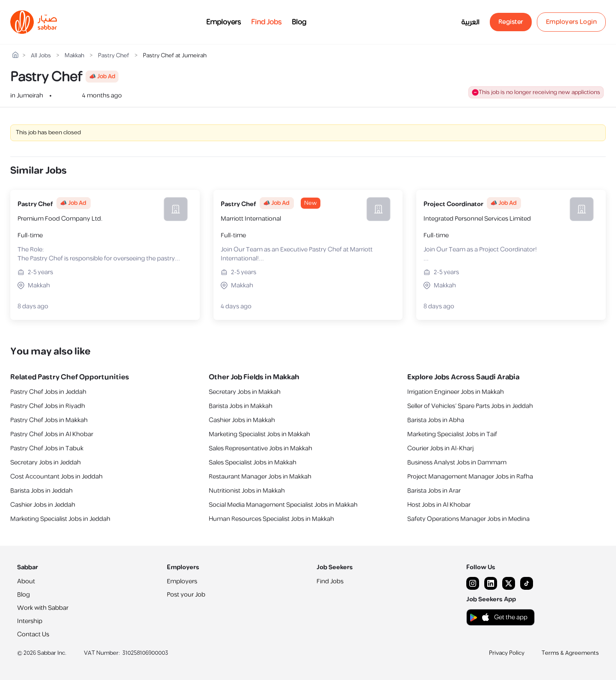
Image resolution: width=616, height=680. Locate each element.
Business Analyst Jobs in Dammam (457, 463)
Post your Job (186, 595)
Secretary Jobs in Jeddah (46, 463)
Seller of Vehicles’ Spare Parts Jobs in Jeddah (470, 406)
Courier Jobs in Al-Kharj (440, 448)
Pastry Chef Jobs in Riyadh (48, 406)
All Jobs (41, 56)
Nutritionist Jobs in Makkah (247, 491)
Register (511, 22)
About (26, 581)
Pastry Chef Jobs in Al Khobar (52, 434)
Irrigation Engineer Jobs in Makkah (456, 392)
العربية (470, 22)
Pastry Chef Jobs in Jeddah (48, 392)
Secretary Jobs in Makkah (245, 392)
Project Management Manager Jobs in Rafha (470, 477)
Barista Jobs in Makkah (241, 406)
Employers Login (572, 22)
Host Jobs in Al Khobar (439, 505)
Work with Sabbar (43, 608)
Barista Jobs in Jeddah (41, 491)
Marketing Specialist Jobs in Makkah (259, 434)
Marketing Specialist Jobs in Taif (452, 434)
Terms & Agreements (570, 653)
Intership (30, 621)
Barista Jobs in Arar (434, 491)
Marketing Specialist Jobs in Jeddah (60, 519)
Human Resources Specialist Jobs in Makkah (271, 519)
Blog (299, 22)
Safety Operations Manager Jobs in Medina (468, 519)
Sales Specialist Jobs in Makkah (253, 463)
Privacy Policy (507, 653)
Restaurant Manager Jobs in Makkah (260, 477)
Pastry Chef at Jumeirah (175, 56)
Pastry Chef (114, 56)
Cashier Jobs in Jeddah (43, 505)
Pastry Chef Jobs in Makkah (49, 420)
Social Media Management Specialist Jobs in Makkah (283, 505)
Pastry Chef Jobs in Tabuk (47, 448)
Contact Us (33, 634)
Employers (224, 22)
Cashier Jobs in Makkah (242, 420)
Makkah (74, 56)
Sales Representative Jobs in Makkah (261, 448)
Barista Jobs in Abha (436, 420)
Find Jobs (266, 22)
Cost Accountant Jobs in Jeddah (56, 477)
